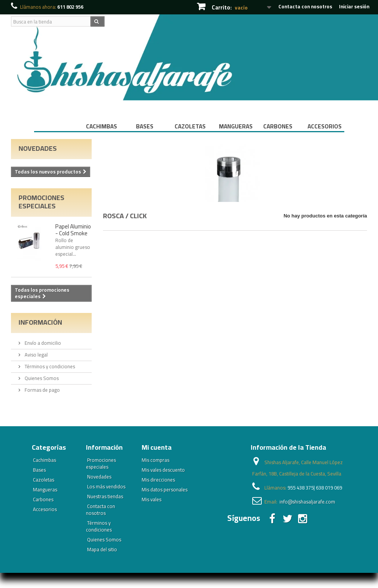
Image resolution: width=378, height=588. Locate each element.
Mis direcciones (158, 480)
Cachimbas (102, 126)
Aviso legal (36, 355)
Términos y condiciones (49, 366)
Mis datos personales (165, 489)
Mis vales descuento (163, 470)
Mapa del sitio (102, 549)
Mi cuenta (157, 447)
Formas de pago (42, 390)
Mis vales (152, 499)
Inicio (56, 126)
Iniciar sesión (354, 6)
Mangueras (236, 126)
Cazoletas (190, 126)
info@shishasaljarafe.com (307, 502)
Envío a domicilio (42, 343)
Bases (145, 126)
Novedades (38, 148)
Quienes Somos (41, 378)
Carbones (278, 126)
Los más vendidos (106, 486)
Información (40, 322)
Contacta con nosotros (305, 6)
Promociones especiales (41, 202)
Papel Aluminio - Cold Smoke (73, 230)
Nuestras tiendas (105, 496)
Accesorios (325, 126)
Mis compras (155, 460)
